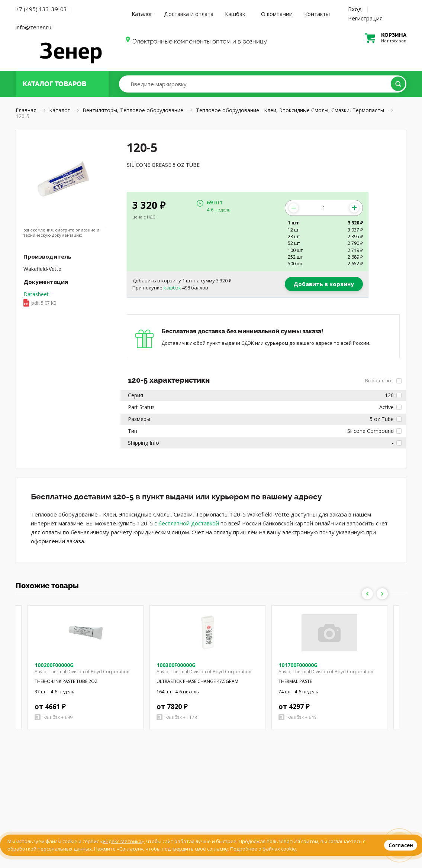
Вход (355, 9)
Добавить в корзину (324, 284)
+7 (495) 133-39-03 (41, 9)
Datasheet (40, 299)
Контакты (317, 14)
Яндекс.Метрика (122, 841)
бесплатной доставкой (189, 523)
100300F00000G (176, 665)
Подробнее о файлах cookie (263, 849)
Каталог (142, 14)
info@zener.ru (33, 27)
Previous (367, 594)
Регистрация (365, 18)
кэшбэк (172, 288)
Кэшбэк (235, 14)
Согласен (401, 845)
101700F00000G (298, 665)
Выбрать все (383, 381)
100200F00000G (54, 665)
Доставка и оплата (189, 14)
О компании (277, 14)
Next (382, 594)
